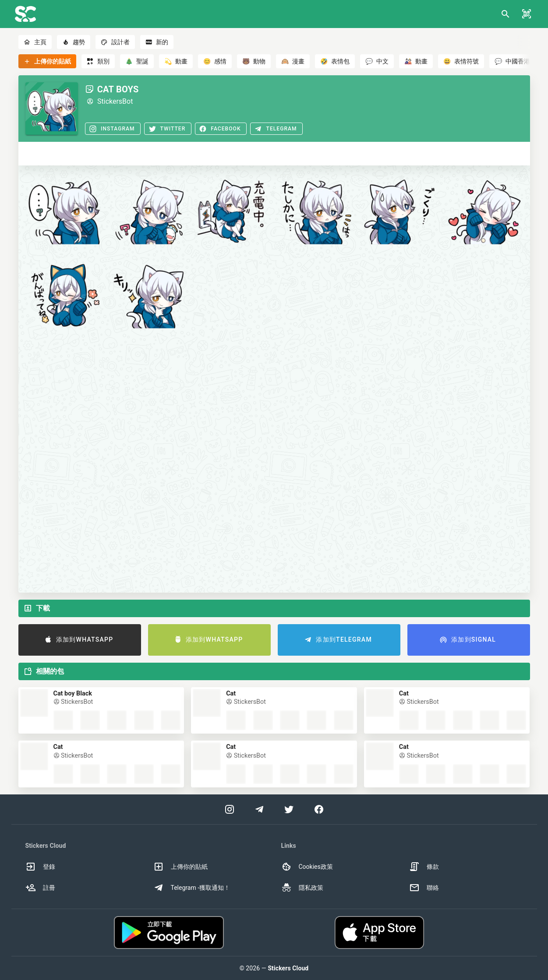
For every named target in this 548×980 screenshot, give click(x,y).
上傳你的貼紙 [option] (180, 867)
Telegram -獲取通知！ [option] (192, 888)
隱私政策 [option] (302, 888)
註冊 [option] (40, 888)
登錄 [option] (40, 867)
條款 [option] (424, 867)
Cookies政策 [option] (307, 867)
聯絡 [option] (424, 888)
